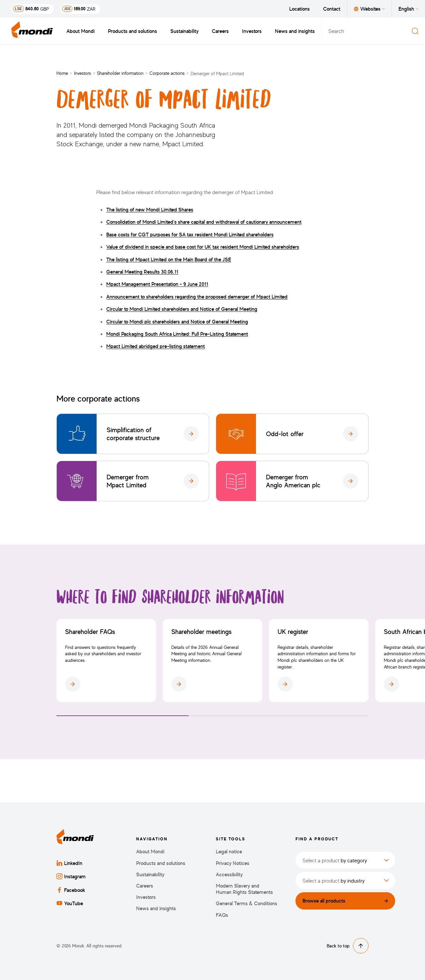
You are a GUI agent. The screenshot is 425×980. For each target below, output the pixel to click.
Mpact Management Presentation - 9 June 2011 (157, 284)
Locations (299, 9)
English (408, 9)
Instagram (71, 876)
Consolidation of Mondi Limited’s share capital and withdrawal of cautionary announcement (204, 222)
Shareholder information (120, 73)
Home (62, 73)
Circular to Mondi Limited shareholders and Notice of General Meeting (182, 309)
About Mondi (81, 31)
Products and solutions (132, 31)
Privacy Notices (233, 863)
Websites (369, 9)
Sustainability (184, 31)
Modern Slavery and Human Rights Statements (244, 889)
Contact (332, 9)
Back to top (348, 946)
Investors (252, 31)
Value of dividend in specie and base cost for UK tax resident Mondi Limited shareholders (203, 247)
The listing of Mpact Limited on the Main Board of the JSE (169, 259)
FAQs (222, 915)
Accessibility (229, 874)
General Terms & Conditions (247, 903)
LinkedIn (69, 863)
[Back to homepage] (32, 31)
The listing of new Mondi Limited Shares (150, 209)
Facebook (71, 890)
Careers (220, 31)
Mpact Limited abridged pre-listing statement (156, 346)
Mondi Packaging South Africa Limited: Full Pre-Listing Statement (177, 334)
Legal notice (229, 852)
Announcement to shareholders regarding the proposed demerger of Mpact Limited (197, 297)
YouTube (70, 903)
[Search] (415, 31)
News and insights (295, 31)
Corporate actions (167, 73)
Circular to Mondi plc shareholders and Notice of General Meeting (177, 321)
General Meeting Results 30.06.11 (142, 272)
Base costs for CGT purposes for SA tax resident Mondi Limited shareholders (190, 234)
